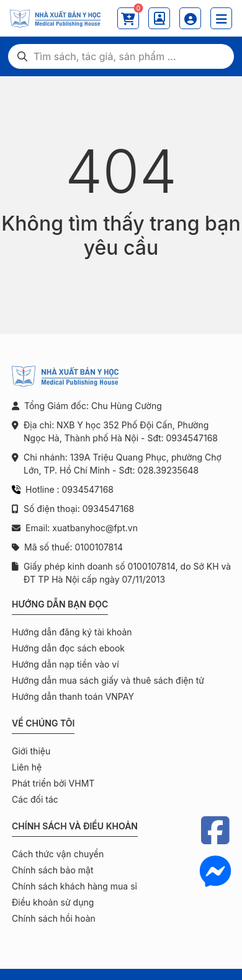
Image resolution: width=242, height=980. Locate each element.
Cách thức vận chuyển (58, 854)
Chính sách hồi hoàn (54, 918)
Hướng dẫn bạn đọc (60, 604)
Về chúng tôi (43, 723)
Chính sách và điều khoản (75, 826)
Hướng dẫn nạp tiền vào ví (65, 664)
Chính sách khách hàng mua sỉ (74, 886)
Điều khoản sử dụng (53, 902)
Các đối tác (35, 799)
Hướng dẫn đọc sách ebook (68, 648)
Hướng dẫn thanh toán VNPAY (73, 696)
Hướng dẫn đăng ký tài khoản (72, 632)
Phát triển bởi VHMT (53, 783)
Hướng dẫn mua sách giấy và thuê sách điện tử (108, 680)
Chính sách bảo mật (52, 870)
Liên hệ (27, 767)
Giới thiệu (31, 751)
